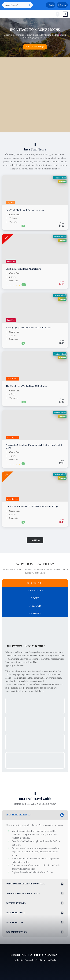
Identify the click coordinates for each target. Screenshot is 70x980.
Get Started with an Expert (35, 47)
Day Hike (10, 203)
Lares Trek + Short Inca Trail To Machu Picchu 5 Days (32, 506)
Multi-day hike (13, 379)
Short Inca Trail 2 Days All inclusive (23, 269)
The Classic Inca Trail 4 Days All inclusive (26, 386)
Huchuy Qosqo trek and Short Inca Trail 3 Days (29, 328)
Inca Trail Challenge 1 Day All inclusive (25, 210)
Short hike (11, 261)
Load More (35, 540)
